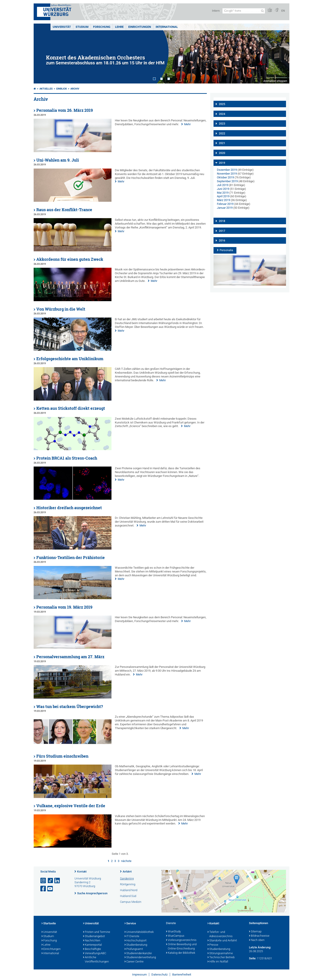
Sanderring (127, 878)
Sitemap (255, 932)
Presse (213, 945)
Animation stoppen (275, 81)
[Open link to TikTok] (50, 881)
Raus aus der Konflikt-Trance (64, 210)
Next (282, 54)
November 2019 (227, 174)
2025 (222, 104)
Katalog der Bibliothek (181, 953)
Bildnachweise (259, 936)
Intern (216, 11)
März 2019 (224, 200)
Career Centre (134, 962)
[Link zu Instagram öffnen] (44, 881)
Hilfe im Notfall (218, 962)
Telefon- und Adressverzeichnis (220, 934)
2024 (222, 114)
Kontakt (82, 872)
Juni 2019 (223, 189)
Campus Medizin (131, 902)
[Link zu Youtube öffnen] (50, 889)
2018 (222, 221)
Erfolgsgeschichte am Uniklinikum (70, 359)
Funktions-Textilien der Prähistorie (71, 558)
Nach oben (257, 940)
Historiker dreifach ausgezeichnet (69, 508)
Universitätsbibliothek (139, 932)
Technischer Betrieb (221, 958)
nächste (126, 861)
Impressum (139, 975)
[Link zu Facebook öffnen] (44, 889)
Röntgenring (128, 884)
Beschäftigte (92, 949)
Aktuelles (46, 89)
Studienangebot (94, 936)
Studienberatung (136, 945)
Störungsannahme (220, 954)
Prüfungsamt (134, 949)
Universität (62, 27)
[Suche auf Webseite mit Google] (244, 11)
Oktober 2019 (225, 177)
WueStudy (173, 932)
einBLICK (62, 89)
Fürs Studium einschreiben (62, 756)
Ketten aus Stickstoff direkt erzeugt (71, 408)
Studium (82, 27)
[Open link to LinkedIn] (57, 881)
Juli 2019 (223, 185)
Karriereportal (92, 945)
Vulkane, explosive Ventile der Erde (71, 806)
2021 (222, 143)
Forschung (102, 27)
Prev (41, 54)
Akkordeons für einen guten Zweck (70, 259)
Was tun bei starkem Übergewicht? (70, 707)
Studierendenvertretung (140, 958)
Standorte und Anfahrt (222, 941)
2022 (222, 134)
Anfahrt (127, 872)
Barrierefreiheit (182, 975)
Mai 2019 (223, 193)
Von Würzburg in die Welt (61, 309)
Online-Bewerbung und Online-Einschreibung (181, 947)
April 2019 (223, 196)
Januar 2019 (225, 208)
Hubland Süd (128, 896)
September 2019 (227, 181)
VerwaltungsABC (95, 954)
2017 (222, 231)
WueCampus (175, 936)
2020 (222, 153)
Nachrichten (92, 941)
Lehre (119, 27)
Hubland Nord (129, 890)
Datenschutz (159, 975)
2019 (222, 163)
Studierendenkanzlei (138, 954)
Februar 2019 (225, 204)
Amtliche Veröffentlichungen (96, 960)
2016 (222, 241)
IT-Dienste (132, 936)
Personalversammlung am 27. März (70, 657)
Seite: (253, 958)
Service (130, 924)
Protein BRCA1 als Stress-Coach (67, 458)
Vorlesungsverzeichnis (181, 940)
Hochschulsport (135, 941)
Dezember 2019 (227, 170)
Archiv (75, 89)
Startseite (49, 924)
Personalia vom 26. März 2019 (65, 110)
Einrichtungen (140, 27)
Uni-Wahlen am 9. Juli (58, 160)
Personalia (226, 250)
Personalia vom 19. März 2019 (64, 607)
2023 (222, 124)
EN (283, 11)
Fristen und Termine (97, 932)
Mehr (187, 124)
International (167, 27)
